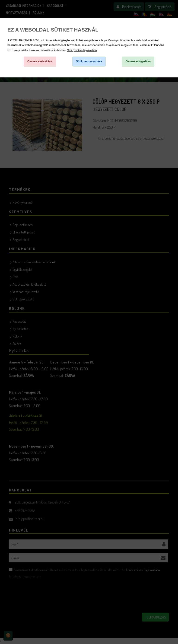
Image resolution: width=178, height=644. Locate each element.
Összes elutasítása (40, 61)
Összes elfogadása (138, 61)
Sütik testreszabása (89, 61)
